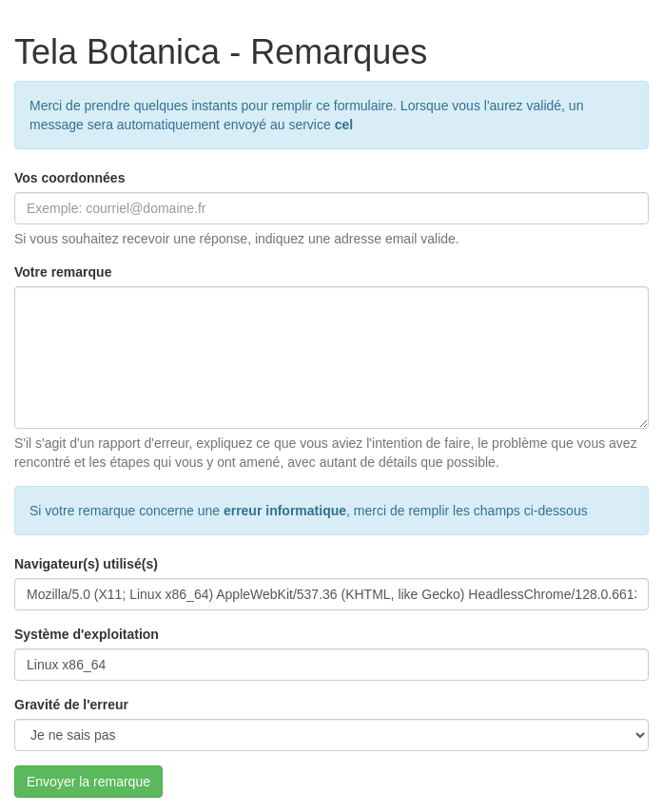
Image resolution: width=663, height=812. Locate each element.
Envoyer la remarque (88, 782)
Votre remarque (63, 272)
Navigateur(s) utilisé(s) (86, 564)
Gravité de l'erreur (71, 705)
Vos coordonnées (69, 178)
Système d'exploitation (87, 634)
